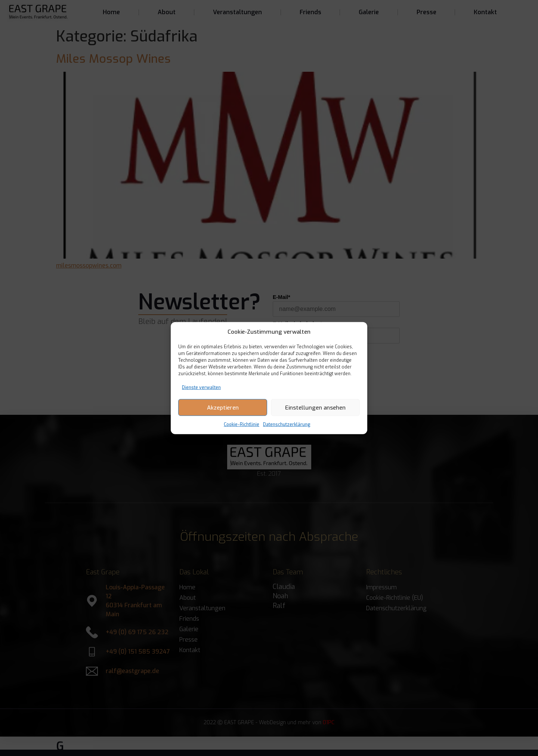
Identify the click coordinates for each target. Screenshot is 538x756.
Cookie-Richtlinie (242, 425)
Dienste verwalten (201, 388)
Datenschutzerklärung (287, 425)
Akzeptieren (223, 407)
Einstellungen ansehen (315, 407)
